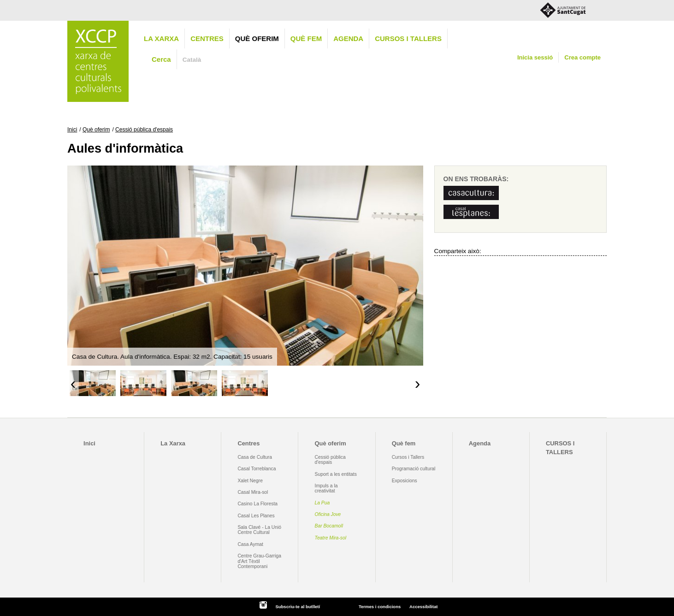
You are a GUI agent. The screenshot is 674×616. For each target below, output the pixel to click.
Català (192, 60)
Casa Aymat (250, 544)
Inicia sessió (535, 57)
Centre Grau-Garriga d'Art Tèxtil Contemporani (259, 561)
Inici (72, 130)
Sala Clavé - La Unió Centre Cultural (259, 530)
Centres (207, 38)
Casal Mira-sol (253, 492)
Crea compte (582, 57)
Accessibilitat (423, 607)
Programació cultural (414, 469)
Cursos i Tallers (408, 457)
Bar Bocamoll (329, 526)
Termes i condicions (380, 607)
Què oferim (257, 38)
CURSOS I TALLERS (408, 38)
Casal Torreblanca (257, 469)
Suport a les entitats (336, 474)
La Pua (322, 503)
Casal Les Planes (256, 516)
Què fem (306, 38)
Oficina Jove (328, 514)
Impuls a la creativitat (326, 488)
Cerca (161, 59)
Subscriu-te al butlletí (298, 607)
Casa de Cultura (255, 457)
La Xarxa (161, 38)
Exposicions (405, 481)
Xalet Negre (250, 481)
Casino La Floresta (257, 504)
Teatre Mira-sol (331, 538)
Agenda (348, 38)
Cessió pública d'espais (144, 130)
